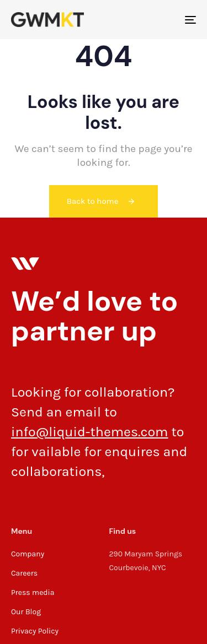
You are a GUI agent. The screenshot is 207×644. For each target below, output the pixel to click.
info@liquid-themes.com (90, 432)
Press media (33, 592)
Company (28, 554)
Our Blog (26, 612)
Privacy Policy (35, 631)
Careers (24, 573)
